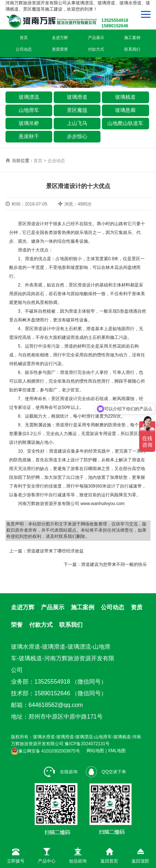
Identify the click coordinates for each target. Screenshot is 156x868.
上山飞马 (77, 123)
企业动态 (56, 161)
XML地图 (117, 751)
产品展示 (96, 38)
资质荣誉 (60, 49)
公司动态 (24, 49)
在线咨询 (60, 772)
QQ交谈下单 (106, 772)
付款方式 (96, 49)
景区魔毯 (77, 110)
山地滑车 (29, 110)
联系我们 (132, 49)
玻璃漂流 (29, 97)
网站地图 (95, 751)
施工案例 (132, 38)
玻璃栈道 (125, 97)
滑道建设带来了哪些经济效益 (55, 551)
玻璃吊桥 (29, 123)
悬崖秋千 (29, 136)
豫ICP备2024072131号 (87, 744)
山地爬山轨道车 (125, 123)
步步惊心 (77, 136)
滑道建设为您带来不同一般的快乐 (114, 564)
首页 (24, 38)
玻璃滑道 (77, 97)
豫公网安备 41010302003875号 (45, 751)
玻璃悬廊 (125, 110)
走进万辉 (60, 38)
